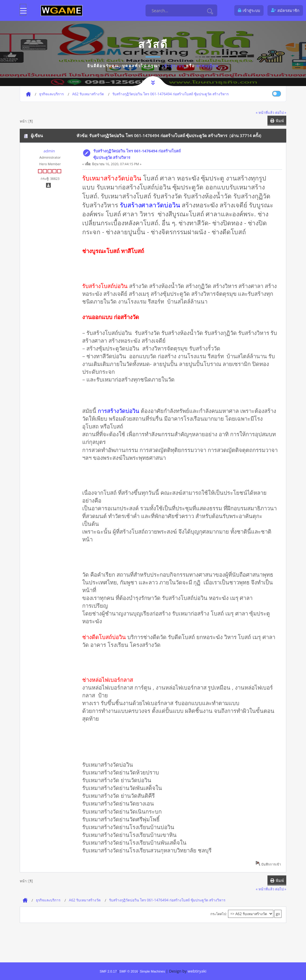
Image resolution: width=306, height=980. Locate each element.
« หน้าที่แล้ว (265, 112)
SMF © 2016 (129, 971)
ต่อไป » (281, 112)
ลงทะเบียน (208, 66)
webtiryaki (197, 971)
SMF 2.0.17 (108, 971)
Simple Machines (152, 971)
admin (49, 151)
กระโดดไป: (219, 914)
